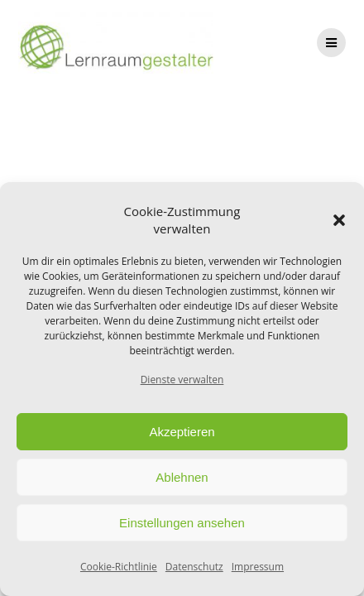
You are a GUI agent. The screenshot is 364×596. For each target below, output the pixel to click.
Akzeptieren (182, 432)
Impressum (258, 567)
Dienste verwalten (182, 380)
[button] (339, 220)
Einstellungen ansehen (182, 523)
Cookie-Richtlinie (119, 567)
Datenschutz (194, 567)
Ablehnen (182, 477)
